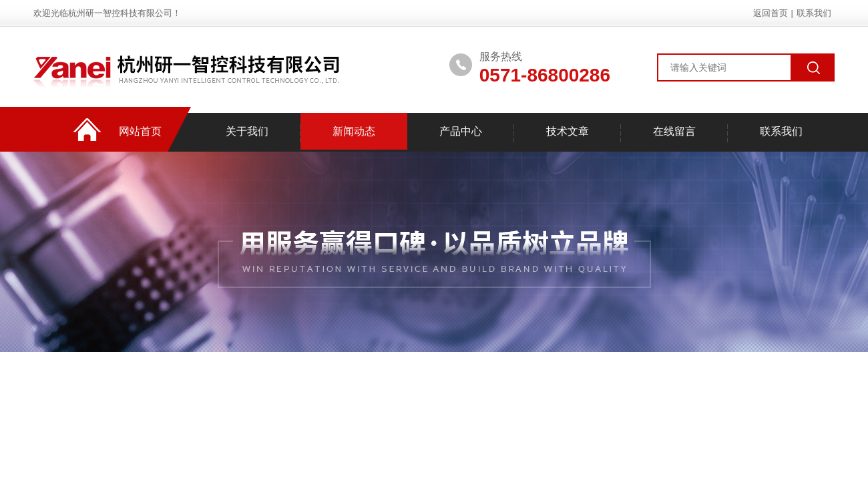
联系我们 (814, 13)
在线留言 (674, 131)
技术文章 (568, 131)
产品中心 (461, 131)
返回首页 (771, 13)
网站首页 (140, 131)
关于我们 (247, 131)
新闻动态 (354, 131)
